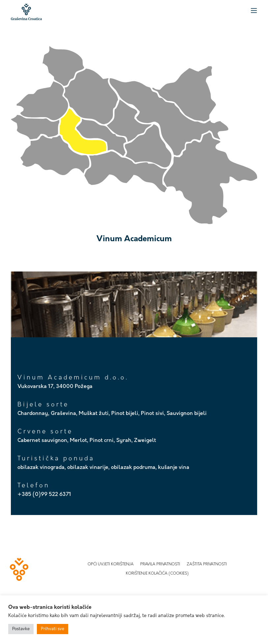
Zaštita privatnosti (207, 564)
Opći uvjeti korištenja (111, 564)
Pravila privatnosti (160, 564)
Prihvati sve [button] (53, 629)
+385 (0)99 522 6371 (44, 495)
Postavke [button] (21, 629)
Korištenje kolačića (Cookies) (157, 574)
